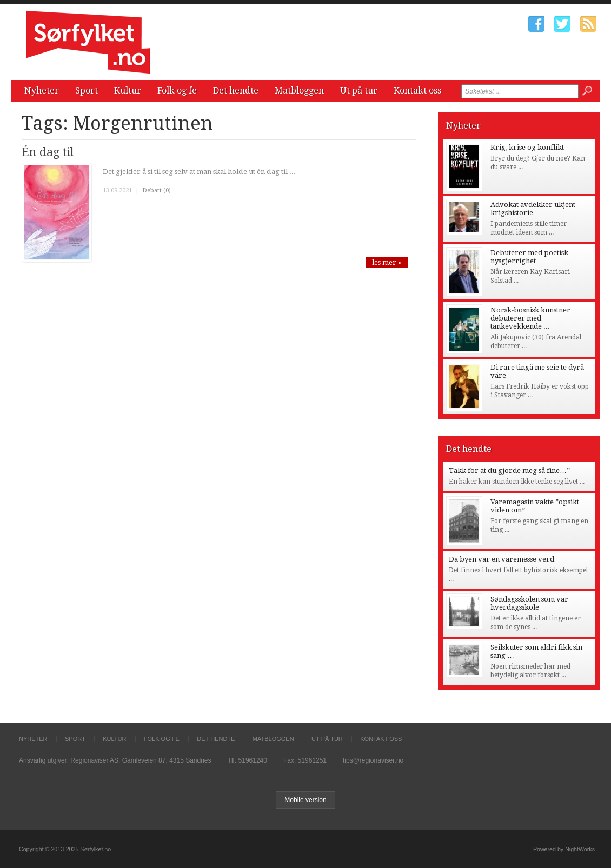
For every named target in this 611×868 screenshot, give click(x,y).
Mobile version (305, 800)
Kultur (128, 91)
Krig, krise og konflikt (527, 147)
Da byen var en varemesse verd (502, 559)
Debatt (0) (157, 191)
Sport (87, 91)
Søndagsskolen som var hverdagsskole (529, 603)
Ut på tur (359, 91)
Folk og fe (177, 91)
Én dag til (48, 152)
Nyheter (42, 91)
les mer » (387, 262)
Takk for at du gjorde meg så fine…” (509, 470)
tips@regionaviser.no (373, 760)
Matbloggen (299, 91)
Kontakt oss (417, 91)
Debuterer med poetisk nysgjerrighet (529, 257)
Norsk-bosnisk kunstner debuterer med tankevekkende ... (530, 318)
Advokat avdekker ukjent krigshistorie (533, 209)
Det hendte (236, 91)
